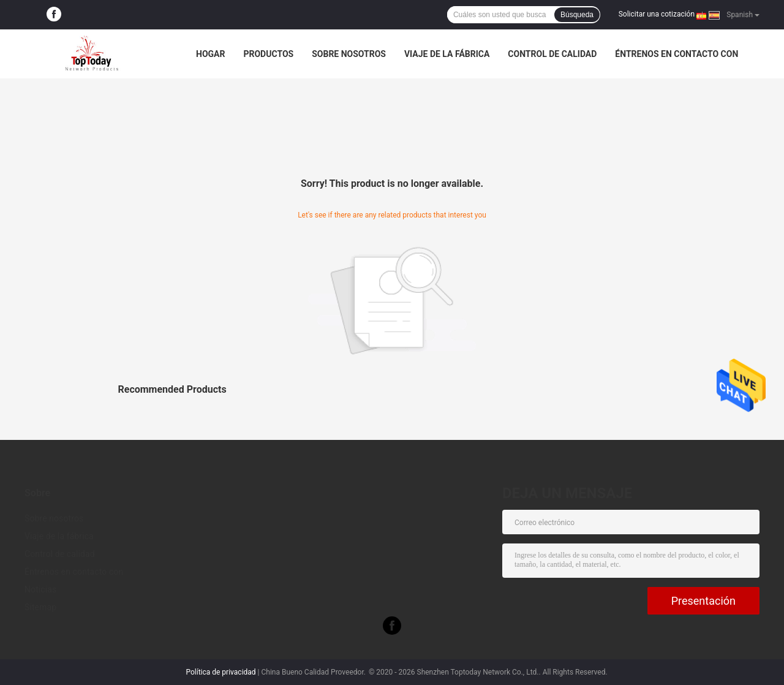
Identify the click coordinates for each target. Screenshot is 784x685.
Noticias (40, 589)
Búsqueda (577, 15)
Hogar (210, 54)
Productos (268, 54)
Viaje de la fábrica (447, 54)
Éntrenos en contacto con (677, 54)
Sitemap (40, 607)
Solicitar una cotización (657, 14)
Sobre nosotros (349, 54)
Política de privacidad (221, 672)
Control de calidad (552, 54)
